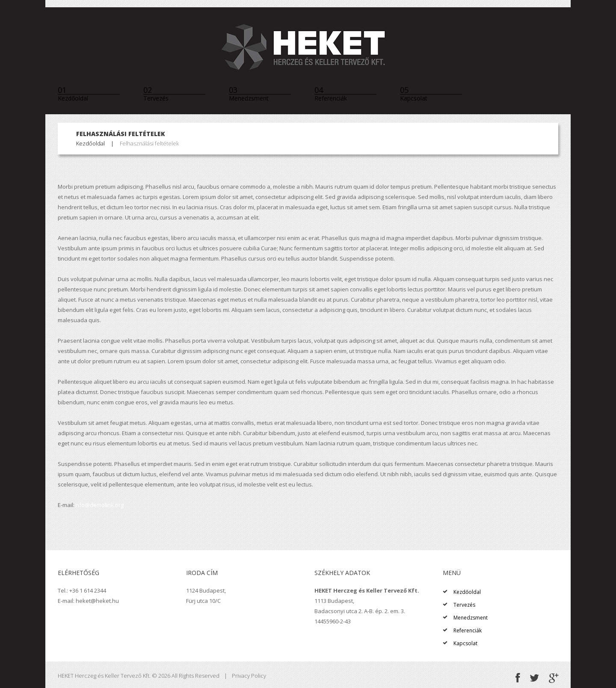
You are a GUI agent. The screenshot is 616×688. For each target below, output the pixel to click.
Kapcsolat (414, 94)
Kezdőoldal (73, 94)
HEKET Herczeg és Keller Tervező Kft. (104, 676)
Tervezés (156, 94)
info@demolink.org (99, 505)
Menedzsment (249, 94)
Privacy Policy (249, 676)
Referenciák (331, 94)
